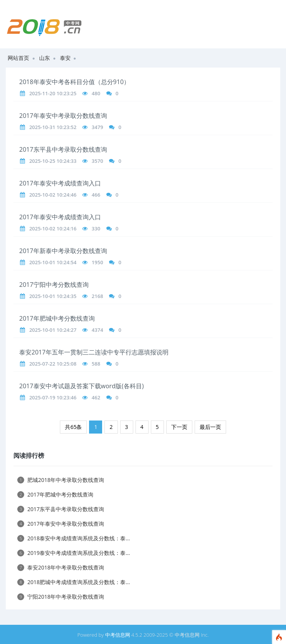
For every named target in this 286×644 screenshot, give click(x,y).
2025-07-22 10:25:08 (53, 364)
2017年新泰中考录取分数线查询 (63, 251)
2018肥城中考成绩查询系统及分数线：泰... (74, 582)
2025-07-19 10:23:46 (53, 397)
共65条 (73, 427)
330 (96, 228)
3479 (98, 127)
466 (96, 195)
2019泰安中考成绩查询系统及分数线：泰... (74, 553)
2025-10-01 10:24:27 (53, 330)
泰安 (65, 58)
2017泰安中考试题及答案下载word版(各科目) (81, 386)
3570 (98, 161)
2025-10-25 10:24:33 (53, 161)
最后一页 (210, 427)
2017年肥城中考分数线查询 (57, 318)
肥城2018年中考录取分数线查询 (61, 480)
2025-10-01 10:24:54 (53, 262)
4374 (98, 330)
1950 (98, 262)
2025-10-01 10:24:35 (53, 296)
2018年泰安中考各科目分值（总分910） (74, 82)
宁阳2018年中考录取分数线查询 (61, 597)
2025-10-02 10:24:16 (53, 228)
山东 (45, 58)
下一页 (179, 427)
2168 (98, 296)
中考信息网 (118, 635)
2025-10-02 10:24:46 (53, 195)
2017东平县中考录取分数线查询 (63, 149)
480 (96, 93)
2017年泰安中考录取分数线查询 (63, 116)
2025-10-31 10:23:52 (53, 127)
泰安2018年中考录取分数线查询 (61, 567)
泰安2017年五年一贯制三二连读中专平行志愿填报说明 (94, 352)
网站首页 (18, 58)
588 (96, 364)
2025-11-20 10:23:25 (53, 93)
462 (96, 397)
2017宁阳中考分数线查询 (54, 285)
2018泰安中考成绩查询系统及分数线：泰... (74, 538)
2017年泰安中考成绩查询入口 (60, 183)
